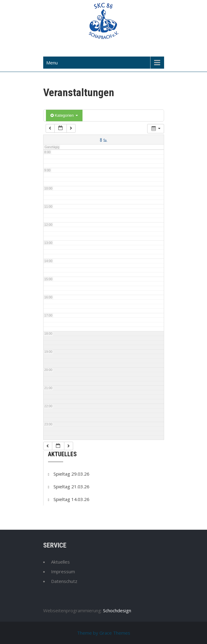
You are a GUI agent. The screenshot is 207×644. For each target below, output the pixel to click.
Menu (52, 63)
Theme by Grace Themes (104, 633)
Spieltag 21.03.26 (71, 486)
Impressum (63, 571)
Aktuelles (60, 562)
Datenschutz (64, 581)
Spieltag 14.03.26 (71, 499)
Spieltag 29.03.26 (71, 474)
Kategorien (64, 115)
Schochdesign (117, 610)
